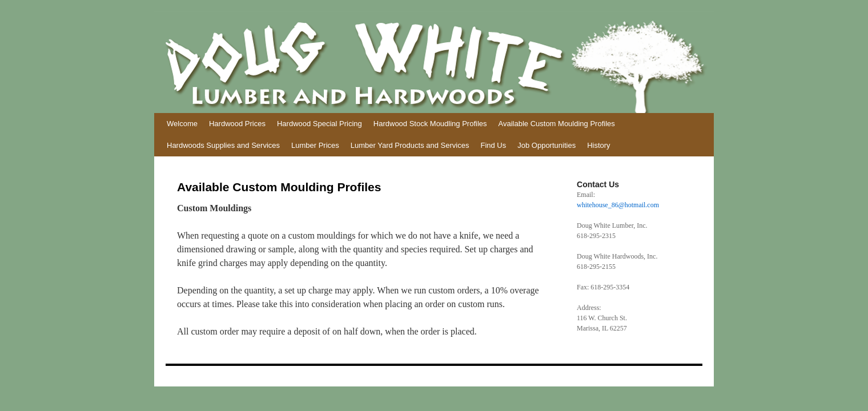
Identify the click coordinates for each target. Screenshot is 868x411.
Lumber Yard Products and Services (410, 145)
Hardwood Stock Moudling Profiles (430, 124)
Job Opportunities (546, 145)
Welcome (182, 124)
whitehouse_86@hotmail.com (618, 205)
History (598, 145)
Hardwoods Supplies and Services (223, 145)
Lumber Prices (315, 145)
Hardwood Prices (237, 124)
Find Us (493, 145)
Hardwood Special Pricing (320, 124)
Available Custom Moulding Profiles (557, 124)
